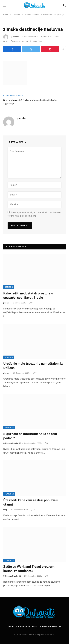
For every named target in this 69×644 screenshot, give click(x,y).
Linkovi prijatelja (51, 627)
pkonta (16, 37)
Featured (9, 428)
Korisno (9, 287)
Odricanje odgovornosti (22, 627)
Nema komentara (20, 41)
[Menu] (5, 5)
